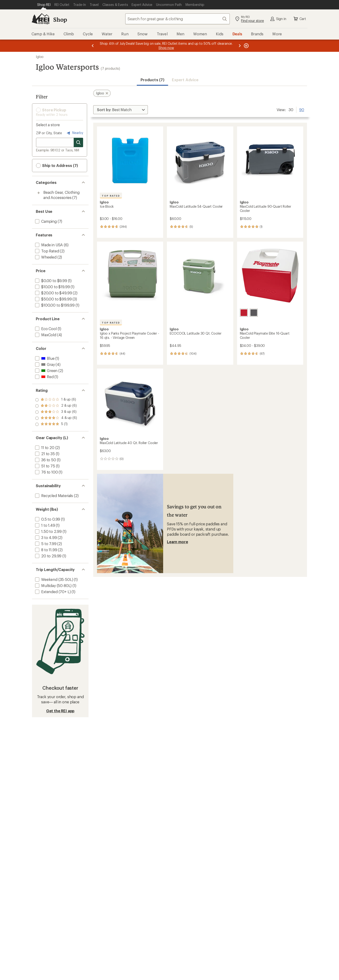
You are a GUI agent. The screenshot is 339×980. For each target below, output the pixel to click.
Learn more (177, 542)
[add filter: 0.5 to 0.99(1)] (47, 519)
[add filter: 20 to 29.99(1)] (48, 556)
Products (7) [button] (152, 80)
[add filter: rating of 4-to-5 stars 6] (56, 406)
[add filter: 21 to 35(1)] (44, 454)
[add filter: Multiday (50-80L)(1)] (53, 585)
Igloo (40, 57)
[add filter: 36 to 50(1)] (45, 460)
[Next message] (240, 46)
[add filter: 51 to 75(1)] (45, 466)
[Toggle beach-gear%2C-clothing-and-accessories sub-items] (39, 193)
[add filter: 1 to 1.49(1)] (45, 525)
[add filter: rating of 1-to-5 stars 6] (56, 424)
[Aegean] (254, 313)
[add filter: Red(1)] (44, 377)
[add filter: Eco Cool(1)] (45, 329)
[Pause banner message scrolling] (246, 46)
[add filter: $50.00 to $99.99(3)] (53, 299)
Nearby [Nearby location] (74, 133)
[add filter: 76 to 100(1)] (46, 472)
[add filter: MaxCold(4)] (45, 335)
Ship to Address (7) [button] (57, 166)
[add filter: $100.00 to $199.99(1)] (54, 305)
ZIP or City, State (49, 133)
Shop (60, 19)
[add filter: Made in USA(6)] (48, 245)
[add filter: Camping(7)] (45, 221)
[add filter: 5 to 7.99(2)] (45, 544)
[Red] (244, 313)
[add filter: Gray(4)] (44, 364)
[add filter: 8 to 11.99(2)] (46, 550)
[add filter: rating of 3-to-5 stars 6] (56, 412)
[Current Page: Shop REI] (44, 5)
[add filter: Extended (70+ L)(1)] (52, 592)
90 (302, 109)
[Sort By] (121, 110)
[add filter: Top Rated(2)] (47, 251)
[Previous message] (93, 46)
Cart (299, 19)
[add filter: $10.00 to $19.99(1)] (52, 287)
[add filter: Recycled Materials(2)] (54, 496)
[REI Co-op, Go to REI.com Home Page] (40, 19)
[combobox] (178, 19)
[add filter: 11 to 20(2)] (44, 447)
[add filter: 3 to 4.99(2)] (46, 537)
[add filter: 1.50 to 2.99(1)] (48, 531)
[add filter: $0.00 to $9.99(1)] (51, 281)
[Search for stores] (78, 142)
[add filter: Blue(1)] (44, 358)
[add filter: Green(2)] (46, 371)
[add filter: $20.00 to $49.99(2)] (53, 293)
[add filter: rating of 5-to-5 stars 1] (56, 400)
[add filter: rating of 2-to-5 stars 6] (56, 418)
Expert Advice (185, 80)
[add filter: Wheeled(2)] (45, 257)
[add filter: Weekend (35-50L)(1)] (54, 579)
